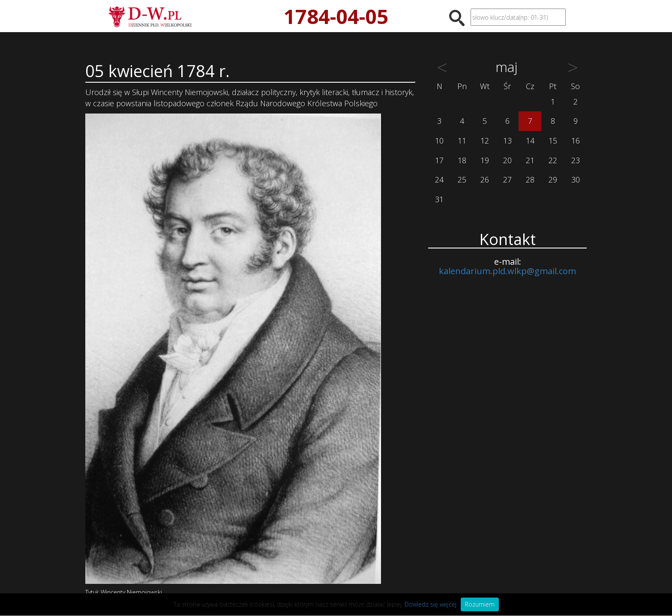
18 (462, 160)
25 (462, 179)
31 (439, 199)
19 (485, 160)
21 (530, 160)
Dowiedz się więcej (430, 604)
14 (530, 141)
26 (485, 179)
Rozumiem (480, 604)
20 (507, 160)
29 (553, 179)
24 (439, 179)
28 (530, 179)
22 (553, 160)
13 (507, 141)
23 (576, 160)
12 (485, 141)
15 (553, 141)
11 (462, 141)
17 (439, 160)
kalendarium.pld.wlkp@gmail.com (507, 271)
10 (439, 141)
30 (576, 179)
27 (507, 179)
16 (576, 141)
